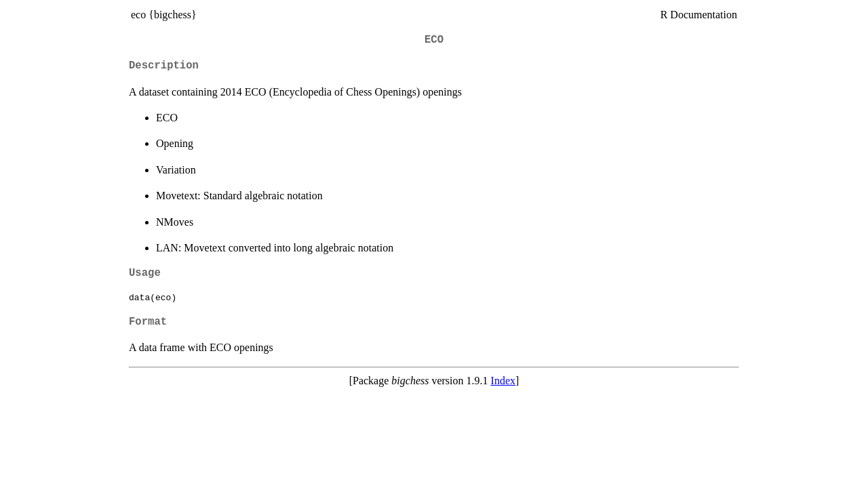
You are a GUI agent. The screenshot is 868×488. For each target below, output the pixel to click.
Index (503, 381)
